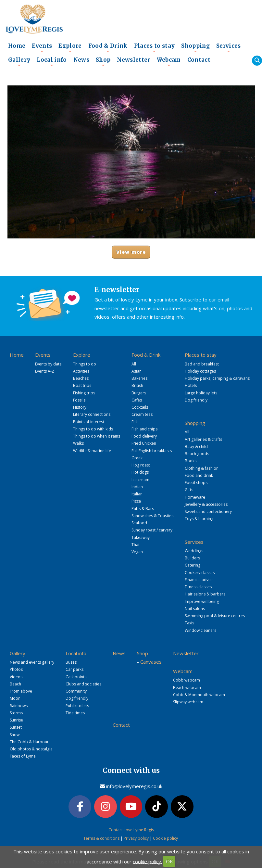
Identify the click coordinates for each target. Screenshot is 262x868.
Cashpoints (76, 677)
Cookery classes (200, 573)
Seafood (139, 523)
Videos (16, 677)
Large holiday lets (201, 393)
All (134, 364)
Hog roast (141, 465)
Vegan (137, 552)
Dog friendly (196, 400)
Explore (70, 48)
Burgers (139, 393)
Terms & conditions (101, 838)
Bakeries (139, 378)
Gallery (19, 62)
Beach (15, 684)
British (137, 385)
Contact (199, 60)
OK (169, 861)
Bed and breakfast (202, 364)
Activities (81, 371)
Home (17, 46)
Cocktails (140, 407)
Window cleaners (200, 630)
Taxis (189, 623)
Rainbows (19, 706)
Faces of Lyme (23, 756)
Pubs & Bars (143, 509)
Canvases (151, 662)
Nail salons (195, 609)
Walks (78, 443)
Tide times (75, 713)
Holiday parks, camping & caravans (217, 378)
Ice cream (140, 480)
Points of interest (89, 422)
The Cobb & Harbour (29, 742)
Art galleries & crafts (203, 439)
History (80, 407)
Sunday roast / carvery (152, 530)
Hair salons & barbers (205, 594)
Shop (103, 62)
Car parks (75, 669)
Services (229, 48)
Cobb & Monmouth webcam (199, 695)
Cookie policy (165, 838)
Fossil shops (196, 483)
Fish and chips (144, 429)
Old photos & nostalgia (31, 749)
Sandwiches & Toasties (152, 516)
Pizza (136, 501)
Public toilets (77, 706)
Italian (137, 494)
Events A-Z (45, 371)
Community (76, 691)
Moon (15, 698)
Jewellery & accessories (206, 504)
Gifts (189, 490)
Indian (137, 487)
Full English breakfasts (152, 451)
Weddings (194, 551)
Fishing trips (84, 393)
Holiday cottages (200, 371)
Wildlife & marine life (92, 451)
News (81, 60)
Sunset (16, 727)
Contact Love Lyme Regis (131, 829)
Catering (193, 565)
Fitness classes (198, 587)
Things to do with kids (93, 429)
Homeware (195, 497)
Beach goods (197, 454)
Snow (15, 735)
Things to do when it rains (97, 436)
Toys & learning (199, 519)
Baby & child (196, 447)
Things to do (85, 364)
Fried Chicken (144, 443)
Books (191, 461)
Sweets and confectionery (208, 511)
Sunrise (16, 720)
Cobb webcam (187, 680)
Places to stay (155, 48)
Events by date (48, 364)
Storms (16, 713)
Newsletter (133, 60)
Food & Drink (108, 48)
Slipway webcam (188, 702)
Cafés (137, 400)
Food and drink (199, 475)
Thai (135, 545)
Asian (137, 371)
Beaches (81, 378)
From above (21, 691)
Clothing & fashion (202, 468)
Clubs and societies (83, 684)
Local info (52, 62)
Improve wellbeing (202, 601)
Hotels (191, 385)
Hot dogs (140, 472)
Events (42, 48)
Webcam (169, 62)
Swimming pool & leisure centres (215, 616)
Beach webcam (187, 688)
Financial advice (199, 580)
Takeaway (141, 537)
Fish (135, 422)
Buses (71, 662)
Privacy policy (136, 838)
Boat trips (82, 385)
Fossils (79, 400)
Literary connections (92, 414)
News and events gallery (32, 662)
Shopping (195, 48)
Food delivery (144, 436)
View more (131, 252)
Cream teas (142, 414)
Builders (192, 558)
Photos (16, 669)
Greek (137, 458)
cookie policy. (147, 861)
